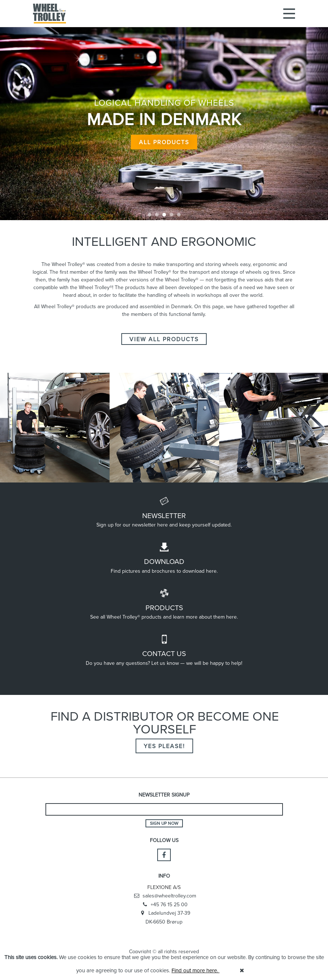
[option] (164, 110)
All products (164, 139)
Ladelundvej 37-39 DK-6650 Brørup (164, 917)
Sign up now (164, 823)
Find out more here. (196, 970)
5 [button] (179, 215)
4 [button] (172, 215)
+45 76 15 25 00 (164, 905)
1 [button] (150, 215)
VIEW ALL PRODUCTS (164, 339)
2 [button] (157, 215)
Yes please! (164, 746)
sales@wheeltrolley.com (164, 896)
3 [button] (164, 215)
